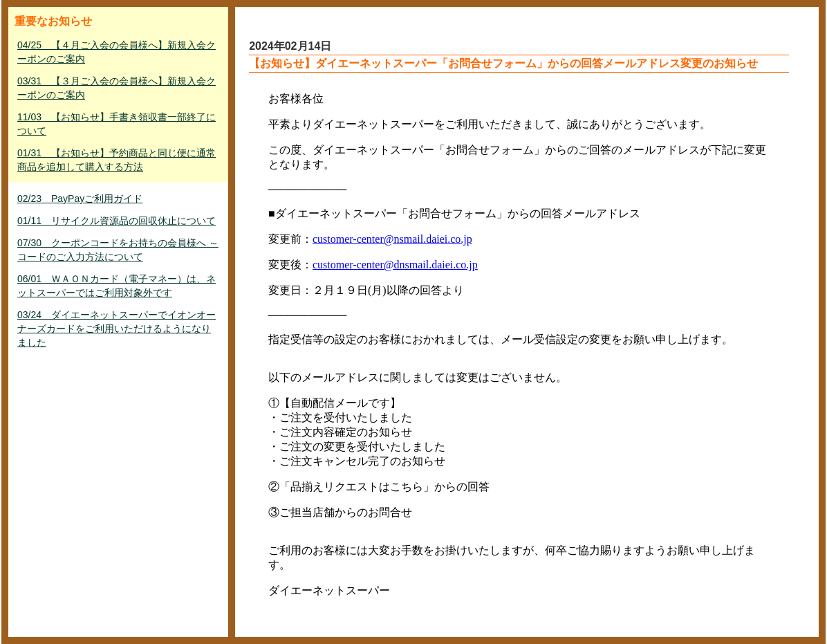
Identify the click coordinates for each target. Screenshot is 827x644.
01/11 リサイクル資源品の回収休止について (117, 221)
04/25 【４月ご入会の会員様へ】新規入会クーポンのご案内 (117, 52)
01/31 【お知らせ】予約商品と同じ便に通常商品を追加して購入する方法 (117, 160)
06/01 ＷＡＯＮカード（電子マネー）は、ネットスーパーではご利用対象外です (117, 286)
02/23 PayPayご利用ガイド (80, 199)
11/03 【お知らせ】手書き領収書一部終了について (117, 124)
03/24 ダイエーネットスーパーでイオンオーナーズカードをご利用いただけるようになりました (117, 329)
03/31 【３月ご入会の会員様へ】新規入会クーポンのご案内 (117, 88)
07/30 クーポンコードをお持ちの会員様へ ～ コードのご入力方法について (118, 250)
